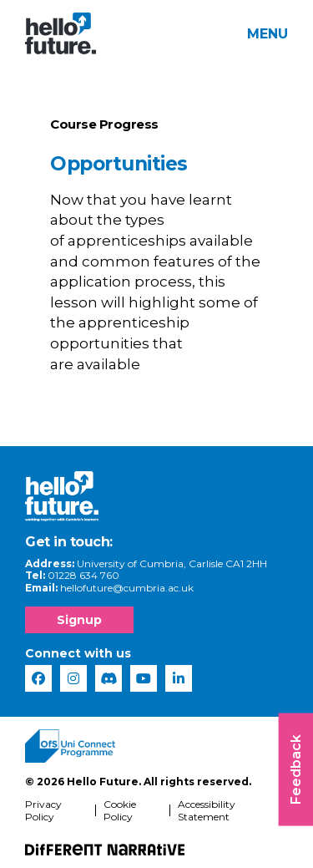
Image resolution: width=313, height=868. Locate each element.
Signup (79, 620)
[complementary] (275, 830)
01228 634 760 (83, 575)
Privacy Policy (43, 810)
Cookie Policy (120, 810)
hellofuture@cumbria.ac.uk (127, 588)
